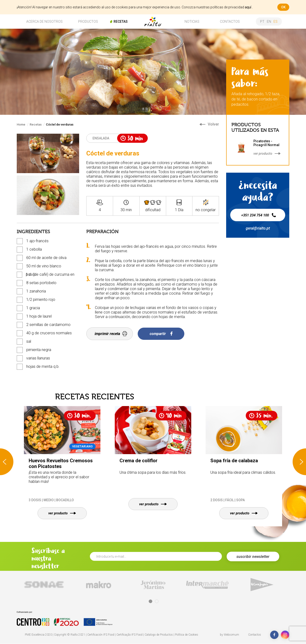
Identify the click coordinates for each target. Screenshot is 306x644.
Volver (209, 124)
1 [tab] (150, 602)
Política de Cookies (187, 635)
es (276, 22)
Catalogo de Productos (159, 635)
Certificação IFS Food (129, 635)
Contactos (255, 635)
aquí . (249, 7)
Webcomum (231, 635)
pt (262, 22)
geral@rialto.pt (258, 228)
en (269, 22)
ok (283, 7)
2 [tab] (157, 602)
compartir (161, 334)
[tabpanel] (44, 585)
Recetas (36, 124)
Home (21, 124)
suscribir (253, 557)
